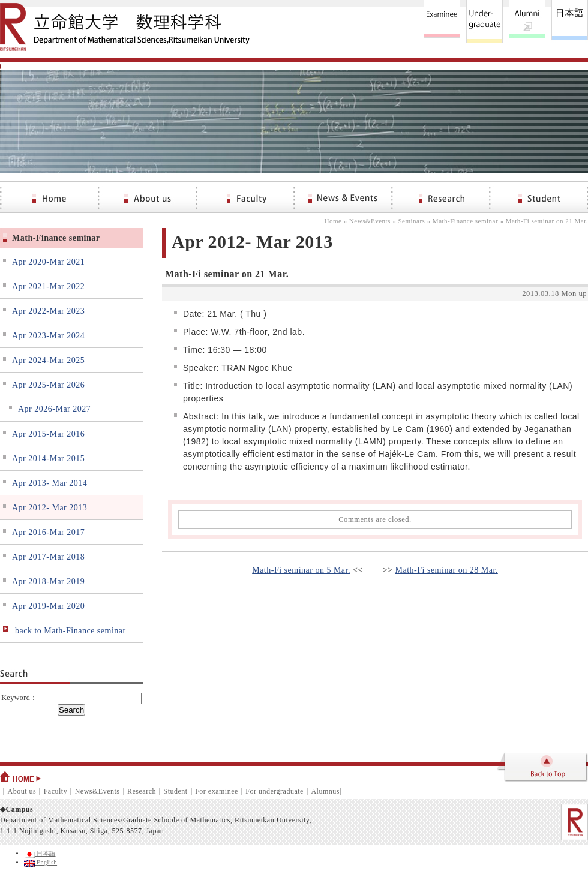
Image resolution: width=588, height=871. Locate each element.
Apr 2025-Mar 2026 (48, 385)
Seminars (411, 221)
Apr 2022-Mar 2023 (48, 311)
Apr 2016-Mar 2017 (48, 532)
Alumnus (325, 791)
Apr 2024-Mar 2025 (48, 360)
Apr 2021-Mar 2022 (48, 286)
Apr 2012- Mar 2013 (49, 508)
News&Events (370, 221)
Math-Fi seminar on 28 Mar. (447, 570)
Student (175, 791)
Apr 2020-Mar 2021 (48, 262)
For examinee (217, 791)
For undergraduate (274, 791)
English (40, 862)
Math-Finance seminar (465, 221)
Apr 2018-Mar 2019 (48, 582)
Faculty (56, 791)
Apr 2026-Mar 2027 (54, 409)
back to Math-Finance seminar (70, 631)
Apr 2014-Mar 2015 (48, 459)
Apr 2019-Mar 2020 (48, 606)
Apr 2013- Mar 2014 (49, 483)
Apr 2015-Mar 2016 (48, 434)
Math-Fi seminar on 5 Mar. (301, 570)
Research (142, 791)
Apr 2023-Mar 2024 (48, 336)
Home (333, 221)
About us (22, 791)
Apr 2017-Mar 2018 (48, 557)
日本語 (40, 853)
